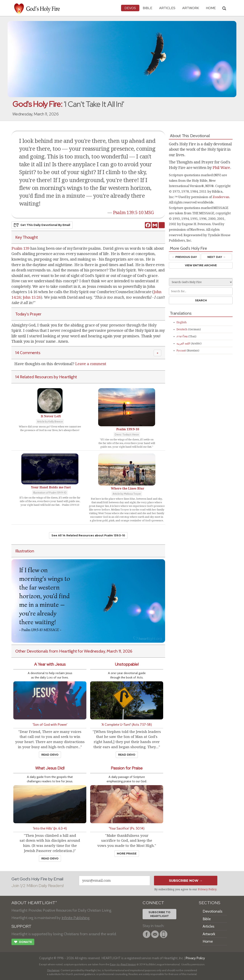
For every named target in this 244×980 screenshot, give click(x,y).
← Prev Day (184, 257)
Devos (130, 8)
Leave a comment (91, 364)
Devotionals (212, 911)
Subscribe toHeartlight (159, 914)
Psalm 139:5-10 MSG (133, 213)
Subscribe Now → (186, 881)
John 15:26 (32, 297)
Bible (148, 8)
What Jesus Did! (50, 768)
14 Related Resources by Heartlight (46, 377)
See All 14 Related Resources (88, 535)
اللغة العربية (183, 343)
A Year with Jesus (50, 664)
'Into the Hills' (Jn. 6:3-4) (50, 828)
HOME (211, 8)
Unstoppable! (127, 664)
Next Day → (216, 257)
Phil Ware (221, 168)
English (182, 322)
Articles (167, 8)
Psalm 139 (20, 248)
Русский (181, 350)
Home (208, 941)
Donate (23, 942)
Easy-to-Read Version (123, 964)
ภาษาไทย (182, 336)
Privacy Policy (207, 889)
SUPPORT (21, 926)
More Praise (127, 854)
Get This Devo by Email (42, 225)
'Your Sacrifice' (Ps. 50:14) (127, 828)
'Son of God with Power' (50, 724)
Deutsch (182, 329)
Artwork (191, 8)
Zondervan (221, 197)
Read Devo (50, 755)
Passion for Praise (127, 768)
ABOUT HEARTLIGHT (34, 903)
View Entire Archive (201, 265)
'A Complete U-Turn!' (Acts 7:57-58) (127, 724)
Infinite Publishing (76, 918)
